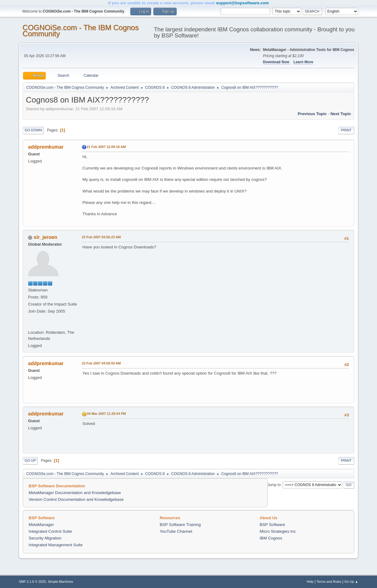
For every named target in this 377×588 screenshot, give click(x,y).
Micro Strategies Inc (278, 531)
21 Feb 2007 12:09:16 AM (106, 147)
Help (310, 582)
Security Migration (45, 538)
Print (346, 130)
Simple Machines (61, 582)
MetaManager (41, 525)
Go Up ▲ (351, 582)
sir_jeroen (45, 237)
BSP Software (272, 525)
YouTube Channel (176, 531)
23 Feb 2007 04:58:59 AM (101, 363)
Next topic (341, 114)
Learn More (303, 62)
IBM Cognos (271, 538)
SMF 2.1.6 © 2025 (32, 582)
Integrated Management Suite (56, 545)
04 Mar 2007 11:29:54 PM (106, 414)
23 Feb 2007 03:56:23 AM (101, 237)
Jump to (274, 485)
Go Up (30, 461)
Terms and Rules (329, 582)
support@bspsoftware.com (242, 3)
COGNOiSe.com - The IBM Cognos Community (81, 31)
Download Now (276, 62)
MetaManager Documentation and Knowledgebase (75, 493)
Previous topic (312, 114)
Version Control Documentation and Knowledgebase (76, 499)
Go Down (33, 130)
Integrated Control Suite (50, 531)
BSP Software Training (180, 525)
